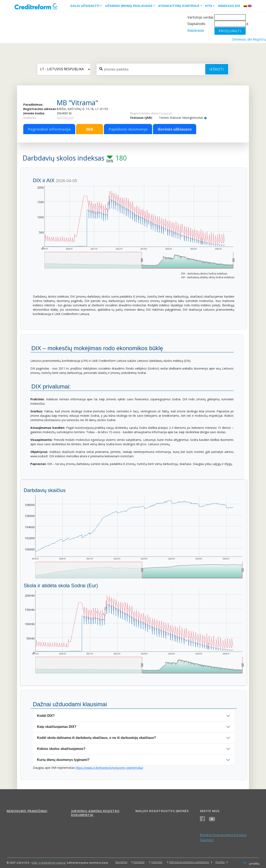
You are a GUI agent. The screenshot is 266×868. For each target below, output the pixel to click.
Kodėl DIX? (46, 716)
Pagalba (220, 862)
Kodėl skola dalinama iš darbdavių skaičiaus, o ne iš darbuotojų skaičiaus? (97, 738)
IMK (90, 129)
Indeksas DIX (229, 6)
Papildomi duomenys (128, 129)
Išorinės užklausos (175, 129)
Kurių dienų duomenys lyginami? (63, 760)
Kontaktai (139, 862)
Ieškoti (217, 69)
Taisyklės (157, 862)
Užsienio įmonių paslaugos (129, 6)
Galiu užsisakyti (85, 6)
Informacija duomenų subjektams (189, 862)
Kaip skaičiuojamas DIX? (57, 727)
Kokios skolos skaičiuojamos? (61, 749)
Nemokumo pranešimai (27, 811)
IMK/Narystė (65, 118)
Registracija (196, 30)
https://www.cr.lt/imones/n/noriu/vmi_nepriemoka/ (109, 768)
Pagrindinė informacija (49, 129)
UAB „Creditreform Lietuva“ (49, 863)
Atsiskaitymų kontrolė (179, 6)
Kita (209, 6)
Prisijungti (166, 113)
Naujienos (121, 862)
